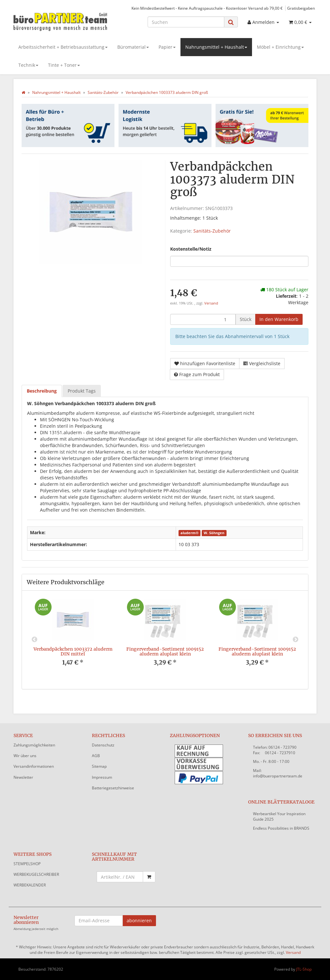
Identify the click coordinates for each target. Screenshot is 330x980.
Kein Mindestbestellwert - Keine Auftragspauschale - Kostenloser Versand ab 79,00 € (207, 8)
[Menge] (203, 319)
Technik (28, 65)
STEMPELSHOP (27, 864)
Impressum (102, 777)
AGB (96, 756)
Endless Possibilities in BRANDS (281, 828)
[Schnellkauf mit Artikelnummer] (120, 877)
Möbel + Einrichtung (280, 47)
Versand (211, 303)
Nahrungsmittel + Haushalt (216, 47)
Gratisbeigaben (301, 8)
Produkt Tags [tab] (82, 391)
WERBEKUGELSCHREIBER (36, 874)
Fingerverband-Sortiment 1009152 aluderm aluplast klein (165, 651)
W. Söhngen (214, 533)
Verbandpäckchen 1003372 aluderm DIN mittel (73, 651)
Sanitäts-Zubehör (212, 231)
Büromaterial (133, 47)
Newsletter (23, 777)
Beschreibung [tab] (42, 391)
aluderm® (189, 533)
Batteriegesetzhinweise (113, 788)
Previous (34, 640)
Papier (167, 47)
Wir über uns (25, 756)
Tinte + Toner (64, 65)
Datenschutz (103, 745)
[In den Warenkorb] (279, 319)
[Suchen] (186, 22)
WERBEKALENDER (30, 885)
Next (296, 640)
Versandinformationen (34, 766)
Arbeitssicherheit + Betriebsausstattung (63, 47)
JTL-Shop (304, 969)
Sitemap (99, 766)
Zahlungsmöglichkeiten (34, 745)
